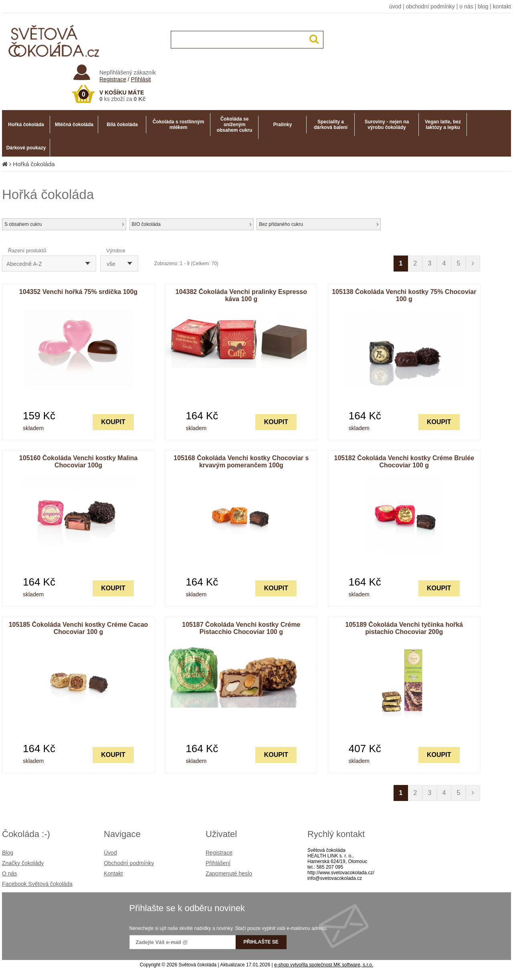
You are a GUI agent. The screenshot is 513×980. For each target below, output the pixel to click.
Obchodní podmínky (129, 863)
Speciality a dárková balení (331, 125)
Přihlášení (218, 863)
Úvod (110, 853)
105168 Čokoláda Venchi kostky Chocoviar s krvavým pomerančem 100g (241, 462)
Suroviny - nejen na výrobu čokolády (387, 125)
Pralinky (283, 125)
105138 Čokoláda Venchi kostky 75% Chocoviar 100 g (404, 295)
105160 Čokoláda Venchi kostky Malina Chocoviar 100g (78, 462)
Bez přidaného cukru (319, 224)
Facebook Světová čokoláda (37, 884)
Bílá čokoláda (122, 125)
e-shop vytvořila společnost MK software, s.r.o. (324, 965)
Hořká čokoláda (26, 125)
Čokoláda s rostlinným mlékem (179, 125)
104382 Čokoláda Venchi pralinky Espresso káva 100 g (241, 295)
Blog (8, 853)
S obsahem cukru (64, 224)
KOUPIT (113, 422)
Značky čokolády (23, 863)
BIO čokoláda (192, 224)
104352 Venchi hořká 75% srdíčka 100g (78, 292)
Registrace (113, 79)
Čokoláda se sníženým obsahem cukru (235, 125)
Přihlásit (141, 79)
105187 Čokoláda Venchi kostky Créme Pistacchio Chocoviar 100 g (241, 628)
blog (483, 6)
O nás (9, 873)
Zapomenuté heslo (229, 873)
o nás (466, 6)
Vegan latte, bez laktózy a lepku (443, 125)
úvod (395, 6)
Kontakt (113, 873)
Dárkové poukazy (26, 148)
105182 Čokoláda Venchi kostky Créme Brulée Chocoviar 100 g (404, 462)
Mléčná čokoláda (74, 125)
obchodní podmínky (430, 6)
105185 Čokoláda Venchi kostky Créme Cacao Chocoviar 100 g (79, 628)
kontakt (502, 6)
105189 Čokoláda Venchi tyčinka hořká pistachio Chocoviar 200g (404, 628)
